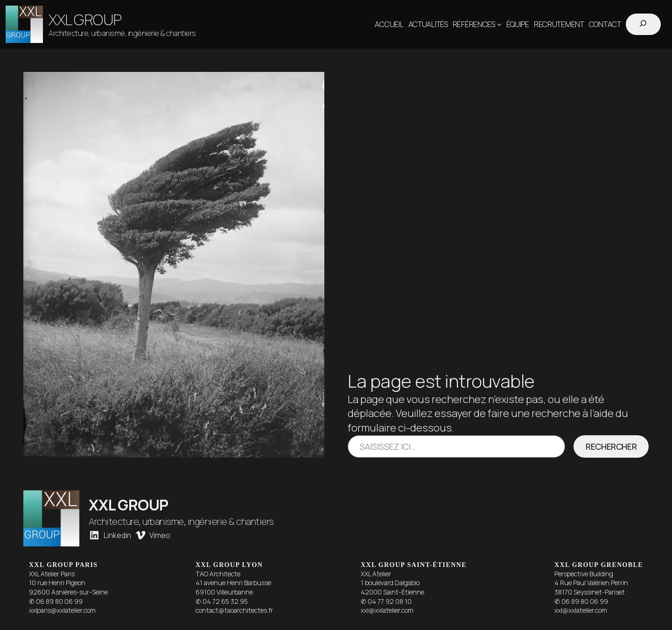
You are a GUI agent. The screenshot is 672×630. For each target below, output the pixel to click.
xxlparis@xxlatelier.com (62, 610)
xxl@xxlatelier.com (387, 610)
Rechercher (611, 446)
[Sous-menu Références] (499, 24)
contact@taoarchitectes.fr (234, 610)
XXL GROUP (85, 20)
